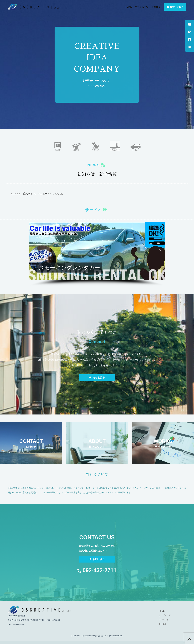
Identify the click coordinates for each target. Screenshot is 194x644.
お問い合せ (97, 559)
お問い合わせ (175, 7)
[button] (97, 251)
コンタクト (164, 620)
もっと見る (97, 377)
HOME (128, 7)
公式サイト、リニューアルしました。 (37, 194)
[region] (97, 254)
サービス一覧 (142, 7)
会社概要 (156, 7)
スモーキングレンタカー (69, 268)
